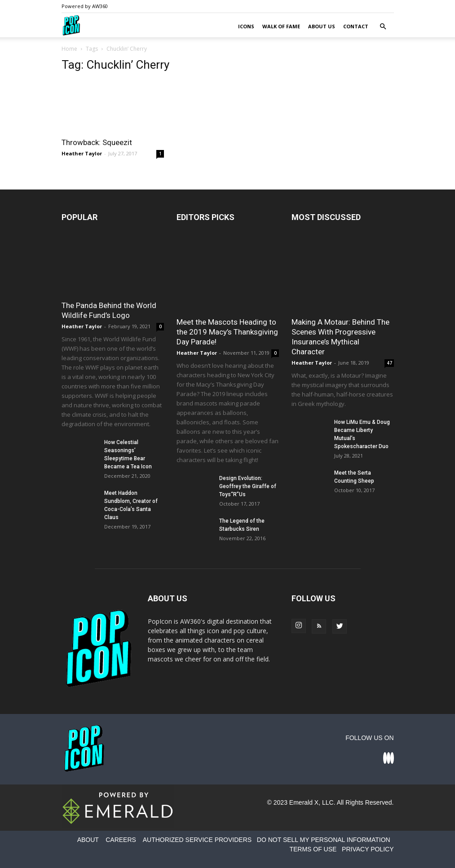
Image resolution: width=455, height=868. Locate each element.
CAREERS (121, 840)
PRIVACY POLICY (368, 849)
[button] (383, 27)
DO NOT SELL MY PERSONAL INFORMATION (324, 840)
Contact (356, 26)
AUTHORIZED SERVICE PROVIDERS (197, 840)
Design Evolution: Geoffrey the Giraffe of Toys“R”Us (248, 486)
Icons (246, 26)
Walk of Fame (281, 26)
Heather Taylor (82, 153)
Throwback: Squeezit (97, 142)
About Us (322, 26)
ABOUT (88, 840)
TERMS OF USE (313, 849)
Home (69, 49)
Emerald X (304, 802)
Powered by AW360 (85, 6)
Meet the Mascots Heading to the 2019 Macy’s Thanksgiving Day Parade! (227, 332)
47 (389, 363)
